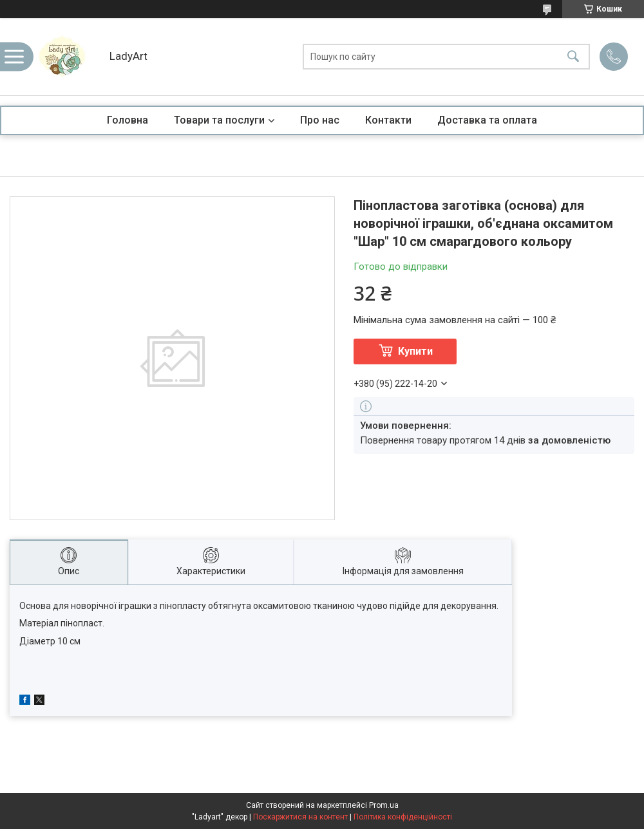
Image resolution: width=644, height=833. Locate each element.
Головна (128, 120)
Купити (415, 351)
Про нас (320, 120)
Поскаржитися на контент (300, 817)
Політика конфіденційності (403, 817)
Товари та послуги (219, 120)
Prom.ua (384, 805)
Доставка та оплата (487, 120)
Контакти (388, 120)
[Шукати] (573, 57)
